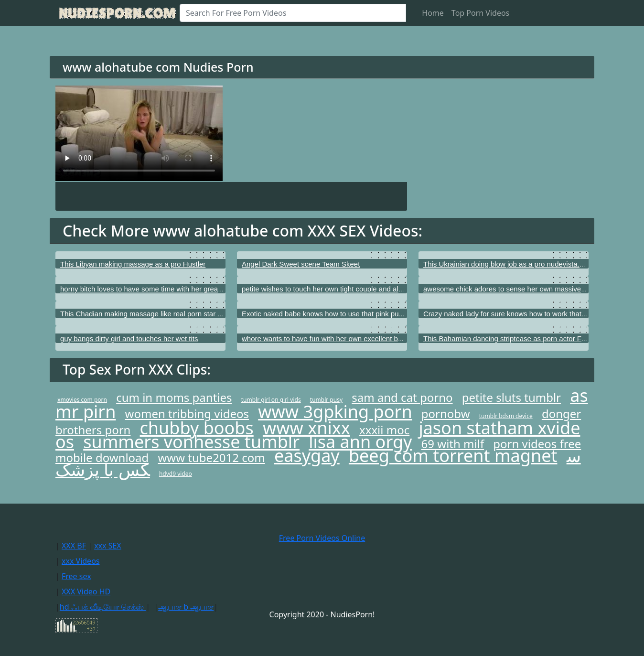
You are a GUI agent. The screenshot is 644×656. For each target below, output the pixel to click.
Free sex (76, 576)
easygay (307, 456)
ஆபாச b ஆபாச (186, 607)
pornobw (446, 414)
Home (433, 13)
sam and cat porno (402, 397)
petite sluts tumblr (511, 397)
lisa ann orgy (360, 442)
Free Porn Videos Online (322, 538)
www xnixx (306, 428)
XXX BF (74, 546)
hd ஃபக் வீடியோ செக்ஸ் (103, 607)
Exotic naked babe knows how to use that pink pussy (326, 314)
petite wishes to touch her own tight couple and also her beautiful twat (352, 289)
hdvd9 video (176, 474)
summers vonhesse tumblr (191, 442)
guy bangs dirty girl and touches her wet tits (129, 339)
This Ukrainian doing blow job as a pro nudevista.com (508, 264)
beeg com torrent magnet (453, 456)
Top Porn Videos (480, 13)
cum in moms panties (174, 397)
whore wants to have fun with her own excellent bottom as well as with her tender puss (379, 339)
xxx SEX (108, 546)
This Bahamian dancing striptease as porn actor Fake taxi (515, 339)
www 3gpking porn (335, 412)
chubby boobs (197, 428)
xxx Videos (81, 561)
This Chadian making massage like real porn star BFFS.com (156, 314)
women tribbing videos (187, 414)
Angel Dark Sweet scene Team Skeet (301, 264)
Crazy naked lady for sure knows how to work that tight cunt (518, 314)
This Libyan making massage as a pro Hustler (133, 264)
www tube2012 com (211, 457)
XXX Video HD (86, 591)
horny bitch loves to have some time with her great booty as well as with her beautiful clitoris (206, 289)
